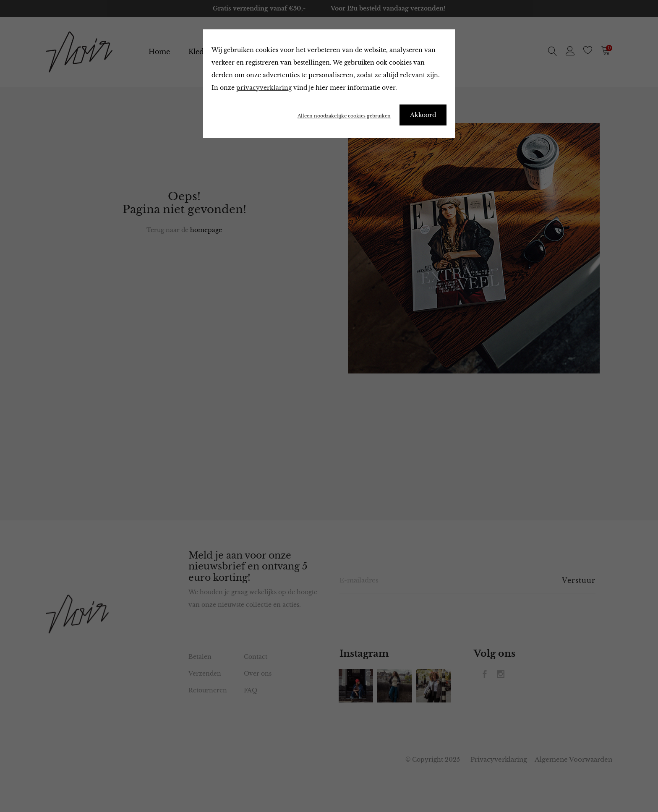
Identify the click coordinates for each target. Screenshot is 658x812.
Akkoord (423, 115)
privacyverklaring (264, 88)
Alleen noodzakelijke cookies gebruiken (344, 116)
